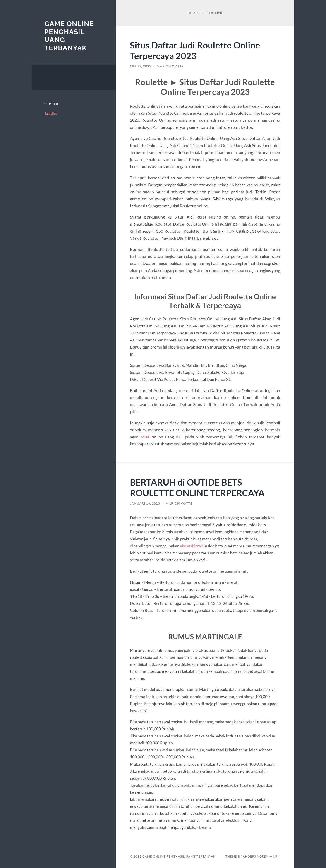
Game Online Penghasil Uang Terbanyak (179, 856)
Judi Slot (51, 113)
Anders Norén (256, 856)
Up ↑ (276, 856)
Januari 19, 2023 (145, 503)
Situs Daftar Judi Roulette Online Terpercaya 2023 (195, 50)
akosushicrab (192, 546)
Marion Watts (170, 66)
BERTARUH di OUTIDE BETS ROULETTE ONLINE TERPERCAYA (197, 487)
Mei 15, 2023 (141, 66)
